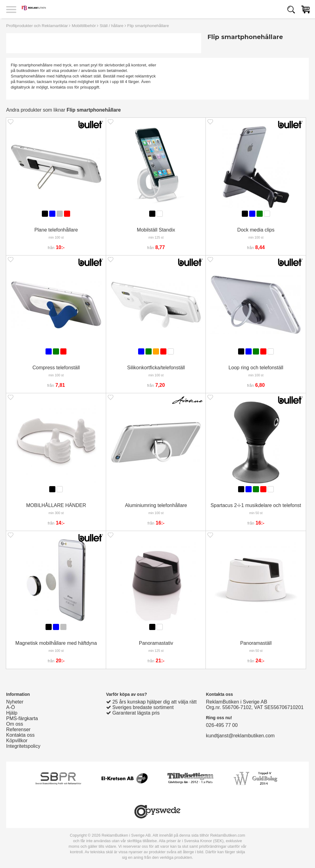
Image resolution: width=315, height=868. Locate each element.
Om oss (15, 724)
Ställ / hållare (112, 26)
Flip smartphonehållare (148, 26)
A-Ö (10, 707)
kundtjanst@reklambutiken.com (240, 736)
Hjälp (12, 713)
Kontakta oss (20, 735)
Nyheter (15, 702)
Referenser (18, 729)
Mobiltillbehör (84, 26)
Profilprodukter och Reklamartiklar (37, 26)
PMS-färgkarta (22, 718)
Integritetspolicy (23, 746)
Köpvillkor (17, 741)
